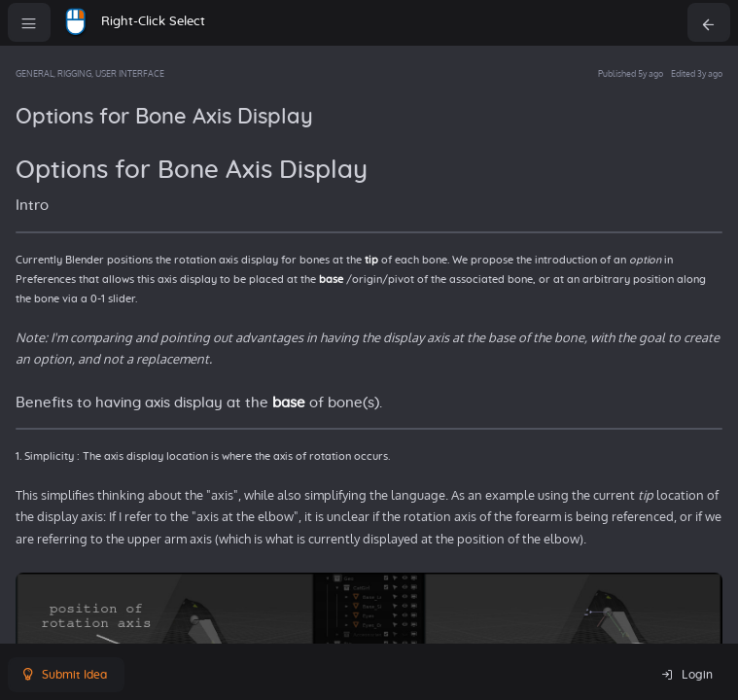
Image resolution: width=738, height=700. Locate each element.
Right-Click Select (153, 22)
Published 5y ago (631, 73)
